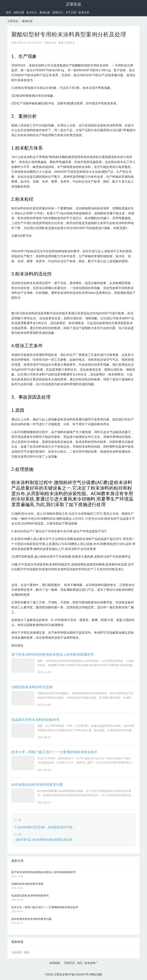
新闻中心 (58, 12)
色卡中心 (32, 12)
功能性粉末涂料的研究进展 (32, 687)
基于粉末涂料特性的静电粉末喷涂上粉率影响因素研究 (53, 655)
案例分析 (45, 12)
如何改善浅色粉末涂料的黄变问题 (37, 785)
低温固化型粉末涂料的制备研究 (35, 720)
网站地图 (97, 974)
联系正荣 (84, 12)
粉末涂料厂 (91, 963)
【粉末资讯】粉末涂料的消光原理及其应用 (43, 840)
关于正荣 (71, 12)
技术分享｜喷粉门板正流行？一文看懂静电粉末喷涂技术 (54, 752)
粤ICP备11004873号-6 (78, 974)
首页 (8, 12)
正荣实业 (73, 4)
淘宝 (80, 963)
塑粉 (27, 952)
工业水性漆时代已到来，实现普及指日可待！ (45, 827)
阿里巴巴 (70, 963)
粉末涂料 (17, 952)
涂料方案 (19, 12)
